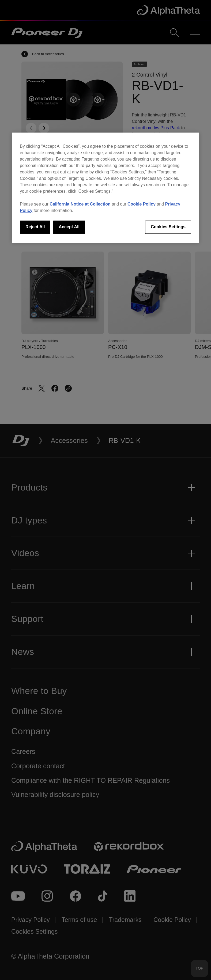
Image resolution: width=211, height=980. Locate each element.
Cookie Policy (142, 204)
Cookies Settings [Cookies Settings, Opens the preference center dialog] (168, 227)
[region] (105, 188)
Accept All (69, 227)
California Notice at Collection (80, 204)
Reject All (35, 227)
